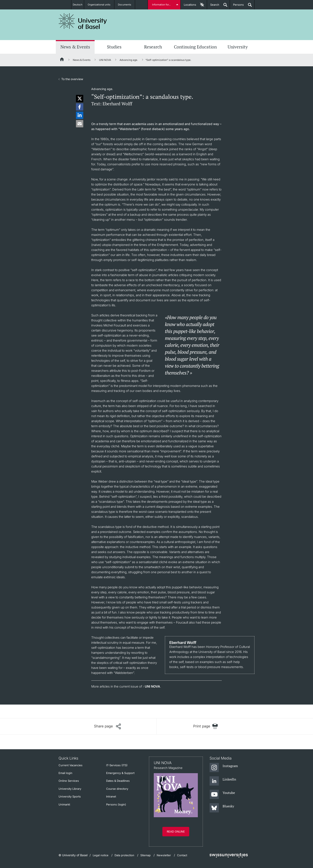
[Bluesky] (222, 808)
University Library (70, 789)
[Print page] (205, 726)
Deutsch (78, 5)
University (238, 47)
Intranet (111, 796)
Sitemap (145, 855)
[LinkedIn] (223, 781)
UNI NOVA (105, 60)
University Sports (70, 796)
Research (153, 47)
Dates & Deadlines (118, 781)
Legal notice (101, 855)
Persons (237, 6)
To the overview (72, 79)
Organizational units (101, 5)
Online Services (69, 781)
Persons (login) (116, 804)
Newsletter (164, 855)
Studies (114, 47)
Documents (127, 5)
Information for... (162, 5)
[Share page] (107, 726)
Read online (176, 831)
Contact (182, 855)
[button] (80, 99)
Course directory (117, 789)
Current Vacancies (70, 765)
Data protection (124, 855)
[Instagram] (224, 768)
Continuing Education (195, 47)
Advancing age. (129, 60)
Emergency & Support (120, 773)
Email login (65, 773)
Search (213, 6)
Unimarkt (64, 804)
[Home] (62, 60)
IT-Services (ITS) (117, 765)
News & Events (75, 47)
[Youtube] (222, 795)
